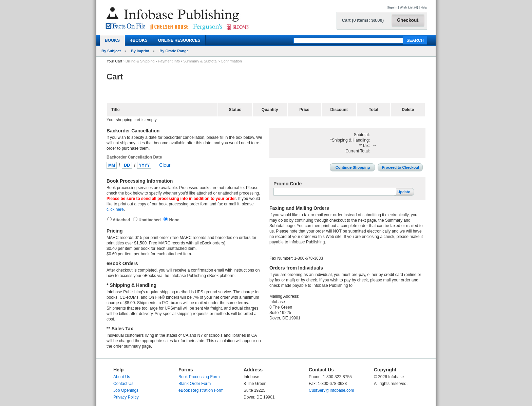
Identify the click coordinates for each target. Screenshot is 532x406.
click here (115, 209)
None (174, 220)
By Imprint (140, 51)
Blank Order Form (195, 384)
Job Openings (126, 390)
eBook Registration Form (201, 390)
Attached (122, 220)
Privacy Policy (126, 397)
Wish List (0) (409, 7)
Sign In (392, 7)
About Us (122, 377)
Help (424, 7)
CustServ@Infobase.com (331, 390)
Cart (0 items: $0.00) (363, 20)
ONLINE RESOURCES (179, 40)
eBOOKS (139, 40)
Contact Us (123, 384)
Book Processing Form (199, 377)
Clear (165, 165)
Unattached (150, 220)
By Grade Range (174, 51)
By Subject (111, 51)
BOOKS (112, 40)
